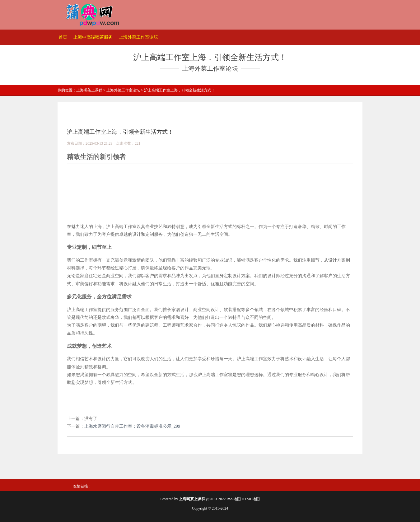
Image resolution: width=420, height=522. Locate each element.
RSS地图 (233, 499)
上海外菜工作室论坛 (138, 37)
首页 (63, 37)
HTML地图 (251, 499)
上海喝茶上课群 (89, 90)
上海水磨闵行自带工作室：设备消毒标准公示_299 (132, 426)
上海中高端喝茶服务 (93, 37)
